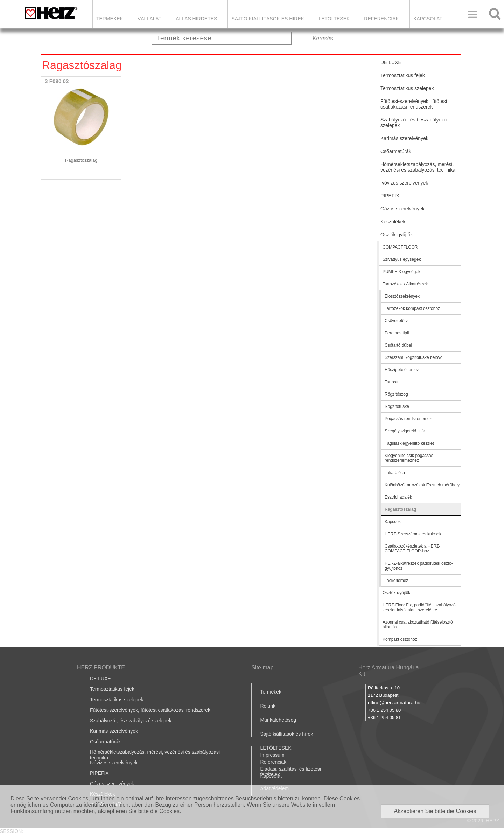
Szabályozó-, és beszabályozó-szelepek (414, 123)
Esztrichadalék (398, 497)
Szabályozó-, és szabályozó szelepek (131, 721)
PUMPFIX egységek (401, 272)
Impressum (272, 755)
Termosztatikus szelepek (407, 88)
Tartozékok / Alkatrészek (405, 284)
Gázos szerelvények (402, 209)
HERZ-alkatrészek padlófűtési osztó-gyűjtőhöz (419, 566)
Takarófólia (395, 473)
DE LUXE (391, 62)
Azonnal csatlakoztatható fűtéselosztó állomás (418, 625)
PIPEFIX (390, 196)
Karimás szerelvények (404, 138)
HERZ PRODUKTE (101, 668)
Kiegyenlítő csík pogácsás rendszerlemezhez (409, 458)
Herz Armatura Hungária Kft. (389, 671)
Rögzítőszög (396, 394)
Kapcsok (393, 522)
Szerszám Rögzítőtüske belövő (414, 357)
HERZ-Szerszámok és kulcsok (413, 534)
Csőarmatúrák (396, 151)
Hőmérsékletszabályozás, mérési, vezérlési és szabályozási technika (418, 167)
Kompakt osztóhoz (400, 639)
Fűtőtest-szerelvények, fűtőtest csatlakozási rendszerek (414, 104)
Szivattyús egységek (402, 259)
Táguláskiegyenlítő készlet (409, 443)
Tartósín (392, 382)
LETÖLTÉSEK (334, 19)
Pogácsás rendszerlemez (408, 419)
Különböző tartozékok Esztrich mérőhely (422, 485)
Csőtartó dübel (398, 345)
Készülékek (393, 222)
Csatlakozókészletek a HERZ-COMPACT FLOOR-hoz (412, 549)
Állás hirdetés (196, 19)
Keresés (323, 38)
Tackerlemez (396, 581)
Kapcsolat (428, 19)
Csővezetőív (396, 321)
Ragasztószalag (400, 509)
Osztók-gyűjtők (397, 235)
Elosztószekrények (402, 296)
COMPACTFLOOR (400, 247)
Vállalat (149, 19)
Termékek (110, 19)
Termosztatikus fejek (403, 75)
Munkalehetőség (278, 720)
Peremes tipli (397, 333)
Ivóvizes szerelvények (404, 183)
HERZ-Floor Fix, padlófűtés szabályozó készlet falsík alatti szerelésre (419, 607)
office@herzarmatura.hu (394, 703)
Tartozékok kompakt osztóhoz (412, 308)
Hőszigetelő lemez (402, 370)
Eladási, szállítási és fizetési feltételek (290, 772)
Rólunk (268, 706)
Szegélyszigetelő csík (405, 431)
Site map (262, 668)
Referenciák (381, 19)
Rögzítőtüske (397, 406)
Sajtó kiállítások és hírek (268, 19)
